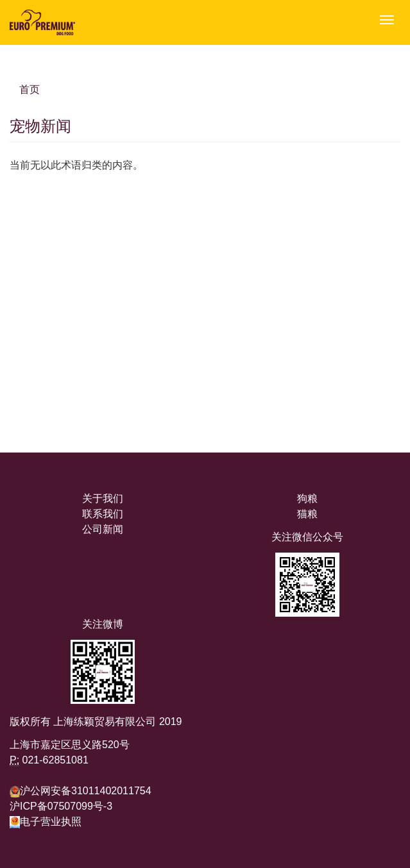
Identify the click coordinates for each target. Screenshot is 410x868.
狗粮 (307, 498)
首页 (30, 89)
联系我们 (103, 514)
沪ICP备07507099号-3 (61, 806)
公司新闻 (103, 529)
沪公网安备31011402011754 (86, 791)
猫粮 (307, 514)
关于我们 (103, 498)
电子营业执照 (46, 822)
